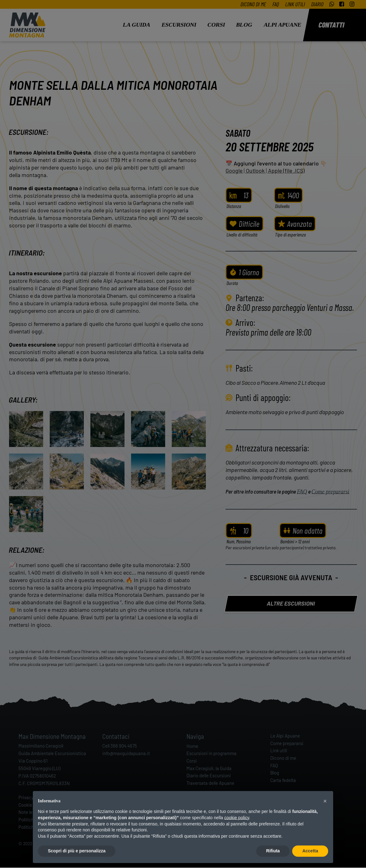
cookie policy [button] (237, 818)
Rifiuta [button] (273, 851)
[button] (325, 801)
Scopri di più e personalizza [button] (77, 851)
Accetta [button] (310, 851)
